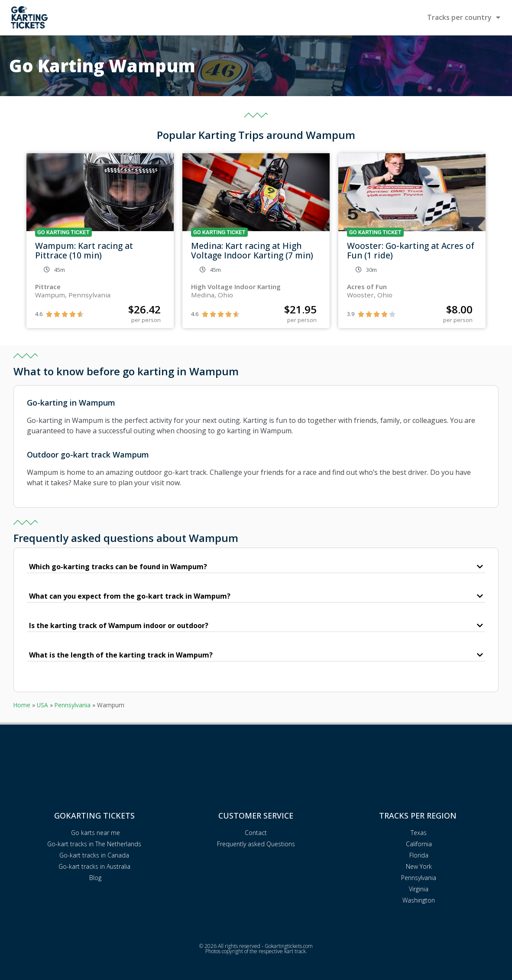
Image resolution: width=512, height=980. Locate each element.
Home (22, 705)
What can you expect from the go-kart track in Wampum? (130, 596)
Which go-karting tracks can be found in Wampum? (118, 567)
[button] (256, 567)
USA (42, 705)
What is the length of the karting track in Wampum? (121, 655)
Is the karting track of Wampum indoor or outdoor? (119, 625)
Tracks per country (464, 17)
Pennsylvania (73, 705)
